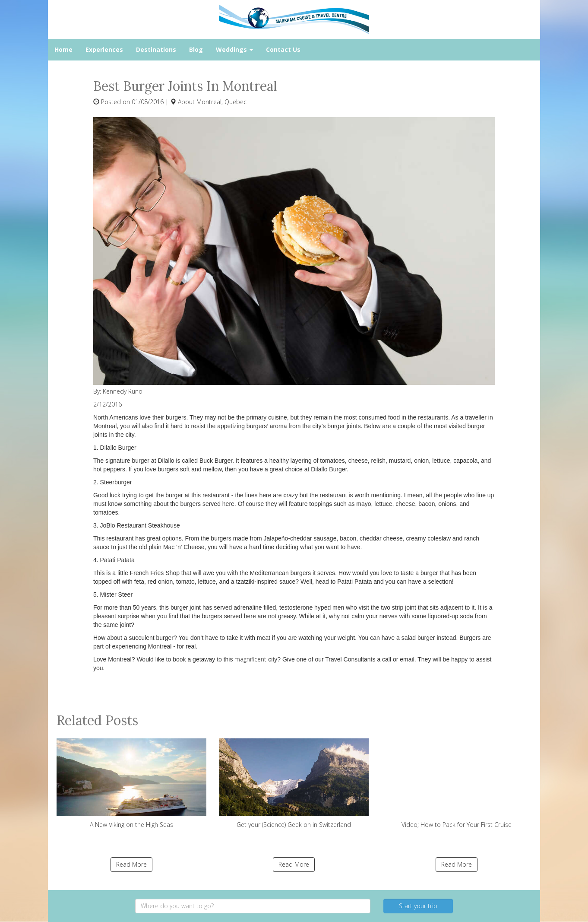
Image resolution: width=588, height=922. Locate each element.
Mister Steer (116, 595)
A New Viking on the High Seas (131, 784)
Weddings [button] (234, 49)
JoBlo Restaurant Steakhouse (140, 525)
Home (63, 49)
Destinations (156, 49)
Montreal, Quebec (221, 102)
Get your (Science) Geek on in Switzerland (294, 784)
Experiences (104, 49)
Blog (196, 49)
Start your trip (418, 906)
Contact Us (283, 49)
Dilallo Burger (118, 448)
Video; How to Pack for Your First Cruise (457, 784)
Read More (131, 864)
